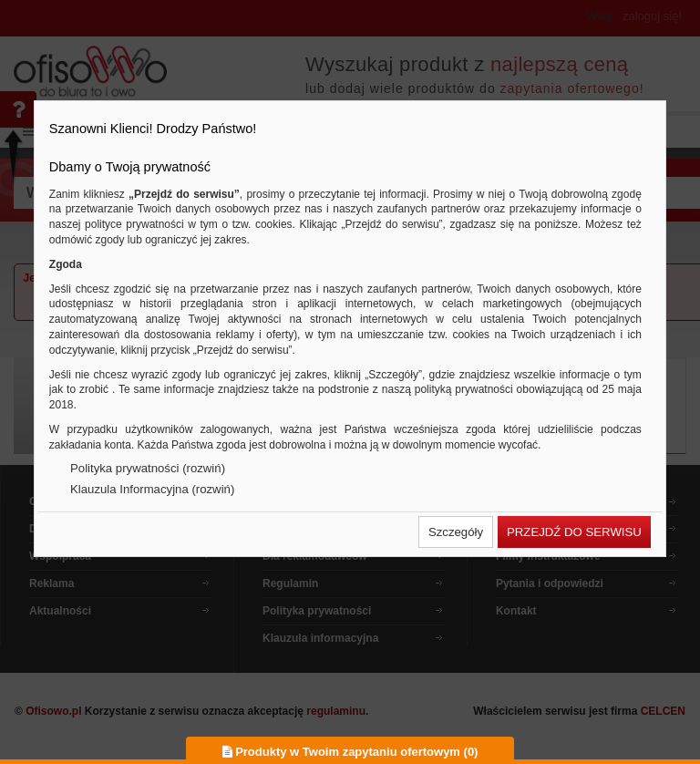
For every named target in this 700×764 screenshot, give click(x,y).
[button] (456, 532)
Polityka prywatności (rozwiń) (148, 468)
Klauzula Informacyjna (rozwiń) (152, 489)
